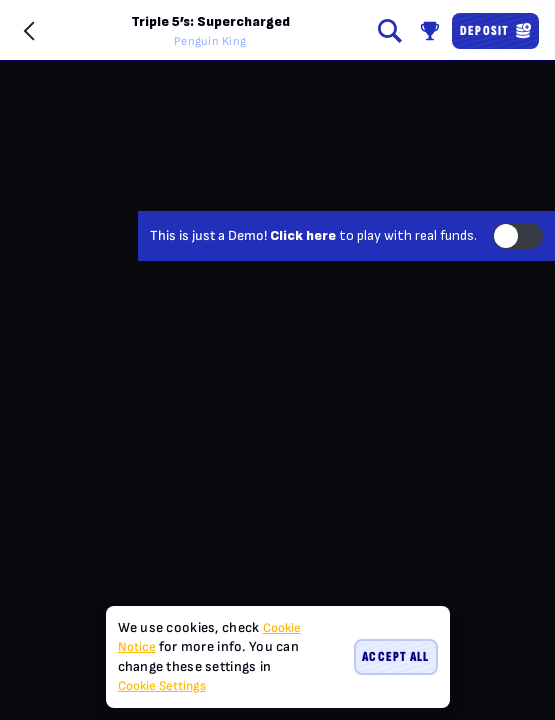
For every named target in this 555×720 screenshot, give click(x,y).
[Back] (30, 31)
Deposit (495, 30)
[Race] (430, 31)
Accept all (395, 656)
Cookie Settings (162, 686)
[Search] (390, 31)
